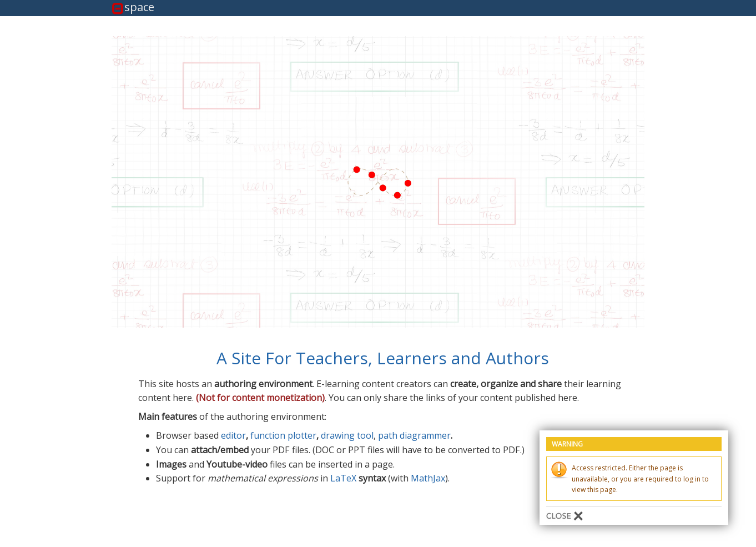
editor (233, 435)
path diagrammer (414, 435)
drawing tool (347, 435)
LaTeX (343, 478)
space (139, 7)
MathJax (428, 478)
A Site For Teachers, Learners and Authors (383, 358)
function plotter (283, 435)
